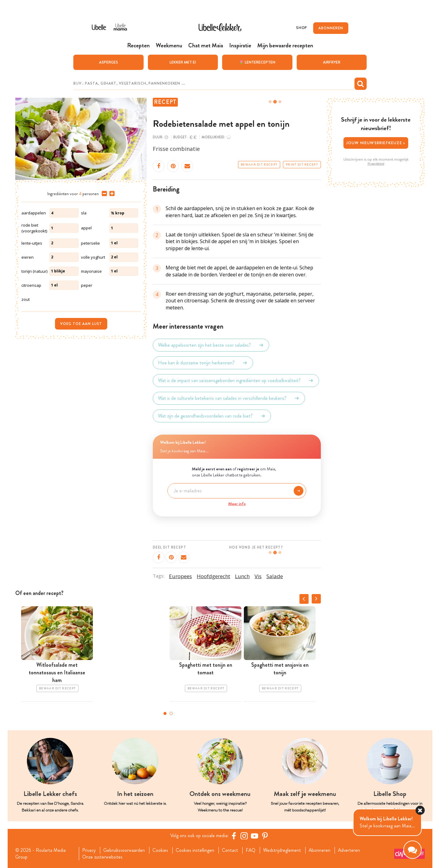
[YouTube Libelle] (255, 836)
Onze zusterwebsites (102, 857)
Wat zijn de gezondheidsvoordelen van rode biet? (212, 416)
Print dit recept (302, 165)
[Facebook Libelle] (234, 836)
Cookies (161, 850)
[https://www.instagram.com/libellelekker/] (244, 836)
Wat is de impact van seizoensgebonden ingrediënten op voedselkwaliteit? (236, 381)
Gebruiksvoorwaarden (124, 850)
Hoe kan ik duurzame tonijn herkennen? (203, 363)
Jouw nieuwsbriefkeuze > (376, 143)
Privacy (89, 850)
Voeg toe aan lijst (81, 323)
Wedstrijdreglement (283, 850)
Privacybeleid (376, 163)
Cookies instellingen (195, 850)
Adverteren (350, 850)
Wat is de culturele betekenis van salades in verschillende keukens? (229, 398)
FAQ (251, 850)
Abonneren (320, 850)
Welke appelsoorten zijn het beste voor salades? (211, 345)
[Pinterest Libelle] (265, 836)
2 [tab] (171, 713)
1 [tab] (165, 713)
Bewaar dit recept (259, 165)
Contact (230, 850)
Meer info (237, 503)
